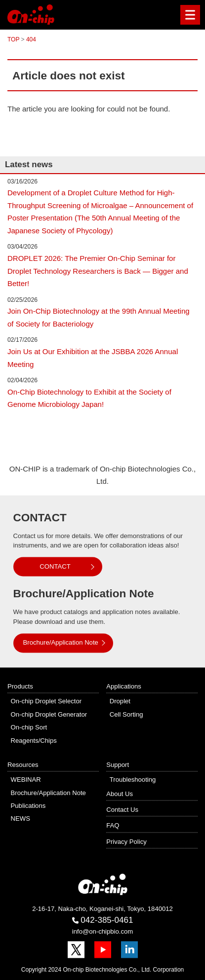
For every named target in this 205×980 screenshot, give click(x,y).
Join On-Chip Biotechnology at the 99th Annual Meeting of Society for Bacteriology (99, 317)
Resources (23, 765)
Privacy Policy (126, 842)
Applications (124, 687)
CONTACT (55, 566)
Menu (188, 15)
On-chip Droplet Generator (49, 714)
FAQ (113, 826)
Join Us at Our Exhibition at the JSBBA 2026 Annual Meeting (93, 358)
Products (20, 687)
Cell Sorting (126, 714)
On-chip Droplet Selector (46, 702)
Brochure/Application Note (61, 643)
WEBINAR (26, 780)
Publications (28, 806)
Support (118, 765)
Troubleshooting (133, 780)
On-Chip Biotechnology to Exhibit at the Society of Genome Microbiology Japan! (89, 398)
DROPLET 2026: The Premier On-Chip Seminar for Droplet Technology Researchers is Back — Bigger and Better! (98, 271)
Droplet (120, 702)
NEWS (20, 819)
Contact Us (122, 810)
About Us (120, 794)
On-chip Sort (29, 728)
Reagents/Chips (34, 741)
